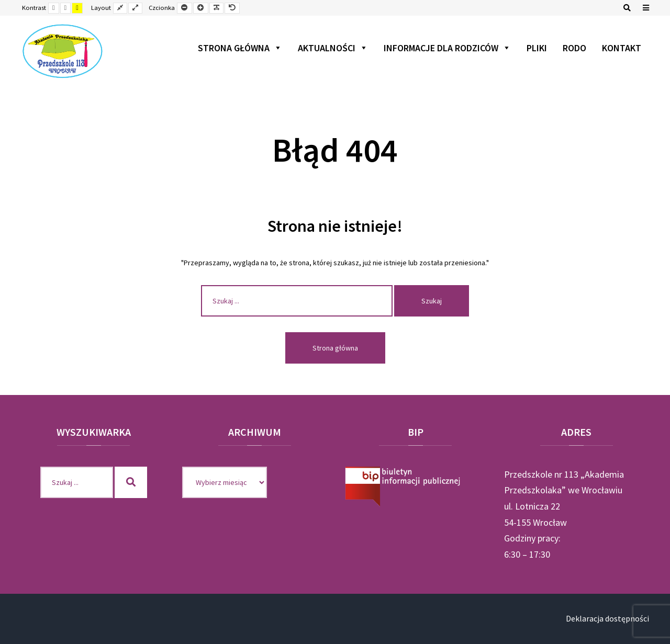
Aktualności (333, 48)
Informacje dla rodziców (447, 48)
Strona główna (240, 48)
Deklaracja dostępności (607, 618)
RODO (574, 48)
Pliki (537, 48)
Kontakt (622, 48)
